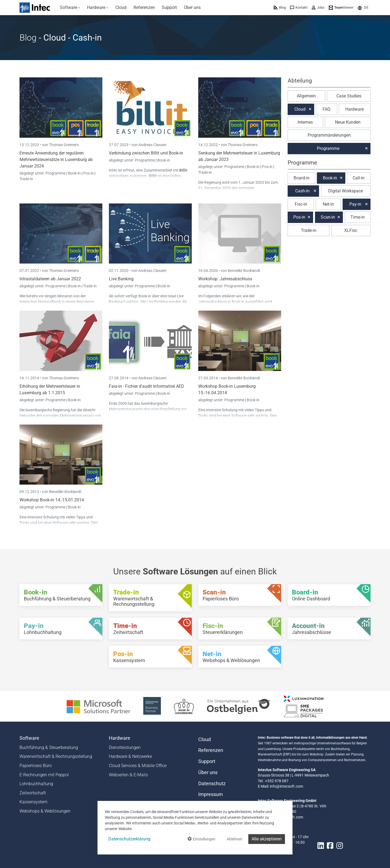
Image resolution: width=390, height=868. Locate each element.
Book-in (74, 173)
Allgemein (306, 96)
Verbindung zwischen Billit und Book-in (146, 153)
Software (29, 738)
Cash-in (302, 191)
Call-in (359, 178)
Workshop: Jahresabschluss (225, 279)
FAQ (326, 109)
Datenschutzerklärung (129, 839)
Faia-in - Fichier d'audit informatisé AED (147, 386)
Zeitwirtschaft (33, 793)
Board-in (302, 178)
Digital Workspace (346, 191)
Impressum (211, 794)
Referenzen (211, 750)
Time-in (358, 217)
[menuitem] (70, 8)
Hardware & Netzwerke (130, 756)
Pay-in (355, 204)
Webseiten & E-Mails (128, 775)
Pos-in (88, 173)
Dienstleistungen (125, 747)
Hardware (355, 109)
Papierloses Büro (36, 766)
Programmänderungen (329, 135)
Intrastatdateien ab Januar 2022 (50, 279)
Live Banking (121, 279)
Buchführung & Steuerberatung (49, 747)
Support (207, 761)
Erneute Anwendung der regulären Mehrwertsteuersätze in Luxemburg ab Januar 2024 (56, 160)
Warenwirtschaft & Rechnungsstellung (56, 756)
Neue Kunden (348, 122)
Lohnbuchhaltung (36, 784)
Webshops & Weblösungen (45, 811)
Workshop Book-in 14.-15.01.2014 (52, 500)
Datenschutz (212, 784)
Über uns (208, 772)
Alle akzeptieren (267, 839)
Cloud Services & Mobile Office (138, 766)
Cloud (300, 109)
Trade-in (26, 179)
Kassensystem (33, 802)
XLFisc (351, 230)
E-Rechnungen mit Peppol (44, 775)
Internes (305, 122)
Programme (56, 173)
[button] (363, 7)
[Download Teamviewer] (341, 7)
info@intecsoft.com (286, 786)
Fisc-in (301, 204)
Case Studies (349, 96)
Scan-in (328, 217)
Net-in (328, 204)
